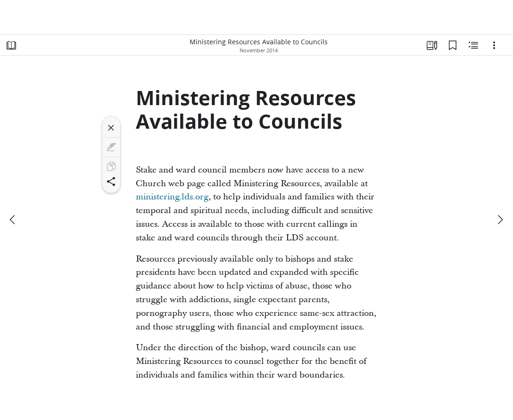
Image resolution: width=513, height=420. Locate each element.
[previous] (13, 220)
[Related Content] (473, 45)
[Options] (494, 45)
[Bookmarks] (453, 45)
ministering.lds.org (172, 197)
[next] (500, 220)
